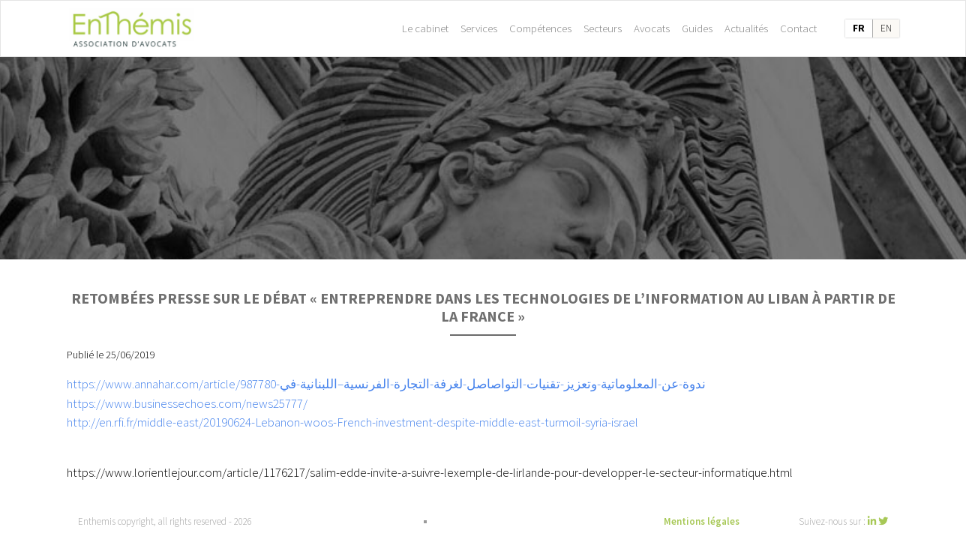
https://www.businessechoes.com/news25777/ (187, 403)
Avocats (652, 28)
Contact (798, 28)
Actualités (746, 28)
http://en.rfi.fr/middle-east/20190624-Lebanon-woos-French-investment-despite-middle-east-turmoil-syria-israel (352, 422)
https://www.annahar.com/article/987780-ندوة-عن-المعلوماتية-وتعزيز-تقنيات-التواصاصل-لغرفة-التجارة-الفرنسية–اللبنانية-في (386, 384)
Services (479, 28)
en (886, 28)
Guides (697, 28)
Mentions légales (702, 521)
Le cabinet (425, 28)
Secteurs (603, 28)
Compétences (540, 28)
